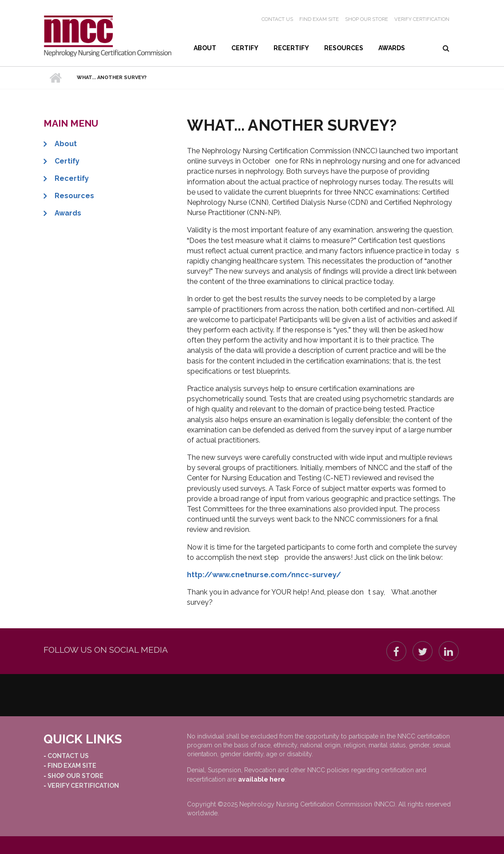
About (205, 48)
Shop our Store (367, 19)
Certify (245, 48)
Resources (344, 48)
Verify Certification (422, 19)
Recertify (291, 48)
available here (262, 779)
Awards (392, 48)
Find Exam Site (319, 19)
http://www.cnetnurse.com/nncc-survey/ (264, 575)
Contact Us (277, 19)
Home (56, 78)
